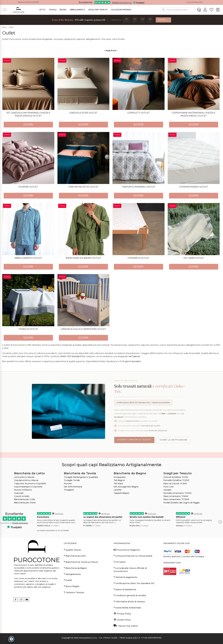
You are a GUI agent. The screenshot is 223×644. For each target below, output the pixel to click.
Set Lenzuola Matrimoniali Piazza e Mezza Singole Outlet (28, 114)
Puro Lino (169, 487)
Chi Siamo (120, 562)
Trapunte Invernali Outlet (139, 187)
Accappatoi (120, 477)
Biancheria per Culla (24, 499)
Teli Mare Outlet (194, 258)
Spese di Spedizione (125, 589)
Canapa (167, 490)
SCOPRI (28, 125)
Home (4, 27)
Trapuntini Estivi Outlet (83, 187)
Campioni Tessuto (74, 592)
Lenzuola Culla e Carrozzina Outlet (83, 329)
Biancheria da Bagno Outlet (83, 258)
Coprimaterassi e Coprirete (28, 487)
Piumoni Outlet (28, 187)
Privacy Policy (122, 614)
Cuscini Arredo (22, 496)
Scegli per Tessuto (98, 10)
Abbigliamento (77, 10)
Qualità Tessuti (72, 550)
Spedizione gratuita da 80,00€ (28, 2)
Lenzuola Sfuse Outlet (83, 113)
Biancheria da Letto (75, 556)
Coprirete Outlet (138, 258)
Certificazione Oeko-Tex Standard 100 (134, 583)
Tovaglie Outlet (28, 329)
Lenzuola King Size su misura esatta (133, 556)
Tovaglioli (69, 490)
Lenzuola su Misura (24, 477)
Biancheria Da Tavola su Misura (81, 562)
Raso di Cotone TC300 (175, 484)
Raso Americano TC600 (176, 496)
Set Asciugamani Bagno (126, 487)
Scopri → (163, 20)
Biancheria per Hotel (25, 503)
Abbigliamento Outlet (28, 258)
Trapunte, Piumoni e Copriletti (30, 484)
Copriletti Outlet (138, 113)
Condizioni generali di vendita (130, 595)
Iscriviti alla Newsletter (195, 2)
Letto (42, 10)
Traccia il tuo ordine (126, 626)
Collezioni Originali (121, 10)
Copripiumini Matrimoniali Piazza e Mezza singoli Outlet (194, 114)
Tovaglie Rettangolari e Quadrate (81, 477)
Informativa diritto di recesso (129, 601)
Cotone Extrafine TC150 (176, 477)
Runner (68, 484)
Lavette (118, 490)
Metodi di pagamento (126, 577)
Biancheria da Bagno (75, 568)
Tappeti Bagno (122, 493)
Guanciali (19, 493)
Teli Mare (118, 484)
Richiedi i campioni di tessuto (134, 440)
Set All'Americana (73, 487)
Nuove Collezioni (23, 490)
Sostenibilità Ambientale (127, 608)
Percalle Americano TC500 (177, 493)
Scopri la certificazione (173, 440)
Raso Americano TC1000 (176, 499)
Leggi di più (111, 50)
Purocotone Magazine (127, 550)
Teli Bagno (119, 480)
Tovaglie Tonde (72, 480)
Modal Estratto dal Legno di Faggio (182, 503)
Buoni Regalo (72, 586)
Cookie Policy (122, 620)
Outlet (11, 27)
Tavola (53, 10)
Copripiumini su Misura (26, 480)
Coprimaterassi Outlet (194, 187)
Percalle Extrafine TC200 (176, 480)
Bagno (63, 10)
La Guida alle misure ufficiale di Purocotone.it (130, 570)
